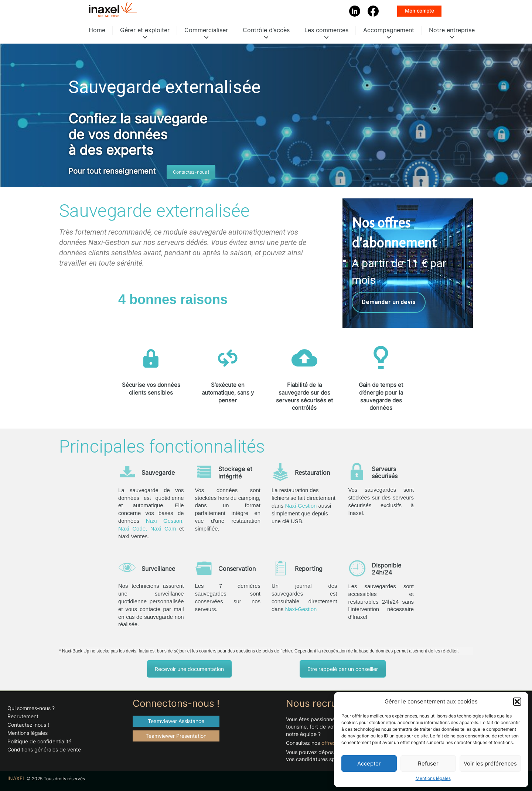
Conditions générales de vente (44, 749)
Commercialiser (206, 30)
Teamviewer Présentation (176, 736)
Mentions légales (433, 778)
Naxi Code (132, 529)
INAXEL (16, 778)
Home (97, 30)
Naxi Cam (163, 529)
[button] (517, 702)
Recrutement (23, 716)
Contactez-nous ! (191, 172)
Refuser (428, 763)
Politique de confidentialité (39, 741)
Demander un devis (389, 302)
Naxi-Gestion (301, 506)
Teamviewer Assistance (176, 721)
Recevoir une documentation (189, 669)
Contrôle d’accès (266, 30)
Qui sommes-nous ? (31, 708)
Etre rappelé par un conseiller (343, 669)
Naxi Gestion (164, 521)
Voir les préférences (490, 763)
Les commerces (326, 30)
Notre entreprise (452, 30)
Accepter (369, 763)
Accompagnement (389, 30)
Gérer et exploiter (145, 30)
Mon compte (420, 11)
